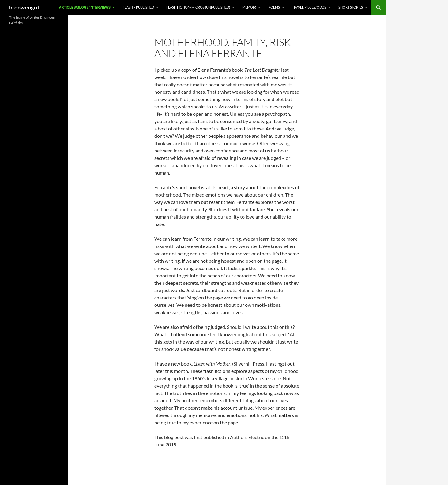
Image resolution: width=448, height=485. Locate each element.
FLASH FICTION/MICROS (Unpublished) (198, 7)
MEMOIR (249, 7)
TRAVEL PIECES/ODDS (309, 7)
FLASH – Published (138, 7)
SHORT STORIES (351, 7)
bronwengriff (25, 7)
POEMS (274, 7)
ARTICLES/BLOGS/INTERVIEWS (85, 7)
